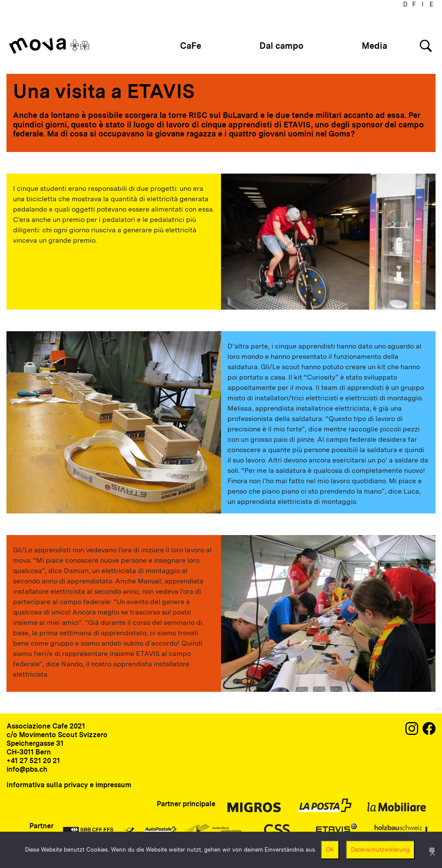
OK (330, 850)
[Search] (426, 46)
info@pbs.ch (27, 769)
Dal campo (281, 46)
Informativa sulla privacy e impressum (69, 785)
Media (374, 46)
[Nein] (432, 850)
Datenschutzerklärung (380, 850)
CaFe (191, 46)
